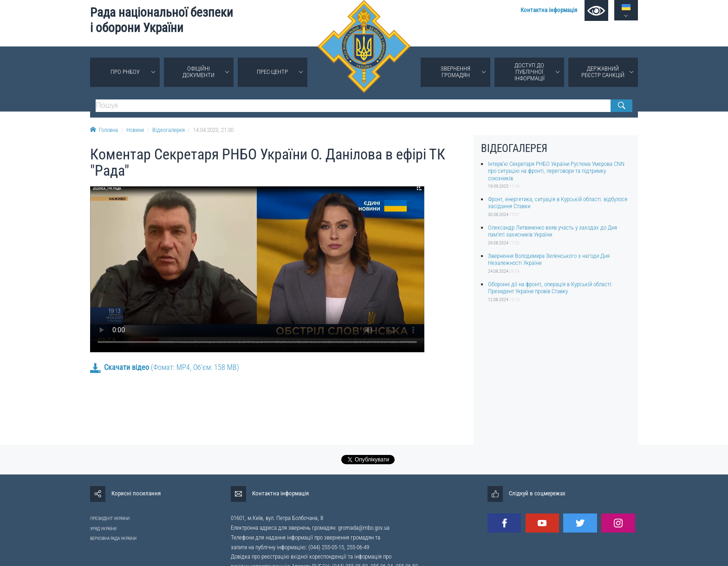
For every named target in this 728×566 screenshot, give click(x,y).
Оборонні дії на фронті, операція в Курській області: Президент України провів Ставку (550, 288)
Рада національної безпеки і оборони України (162, 20)
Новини (135, 130)
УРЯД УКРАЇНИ (103, 529)
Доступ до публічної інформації (530, 72)
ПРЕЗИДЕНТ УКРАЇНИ (110, 518)
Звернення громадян (455, 72)
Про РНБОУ (125, 72)
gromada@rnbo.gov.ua (364, 528)
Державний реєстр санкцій (603, 72)
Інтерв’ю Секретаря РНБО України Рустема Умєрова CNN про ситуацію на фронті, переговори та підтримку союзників (556, 171)
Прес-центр (272, 72)
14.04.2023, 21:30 (213, 130)
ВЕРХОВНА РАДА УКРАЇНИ (113, 538)
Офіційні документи (198, 72)
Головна (104, 130)
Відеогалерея (169, 130)
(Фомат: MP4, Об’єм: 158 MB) (165, 367)
